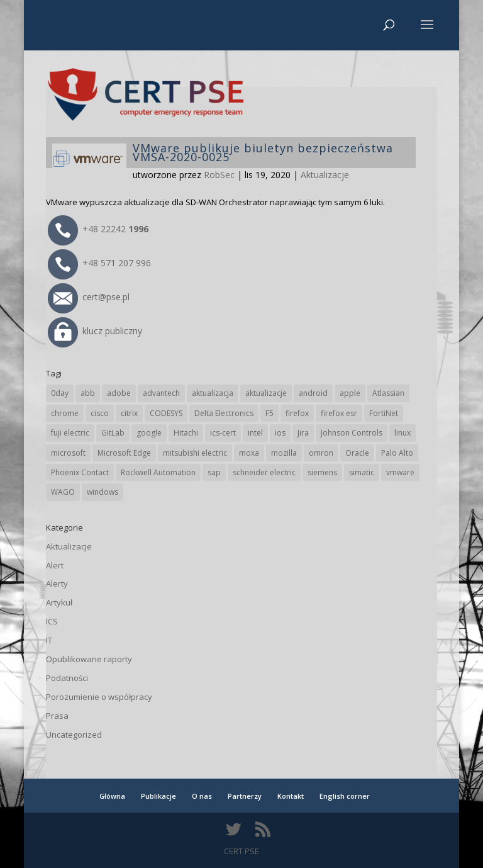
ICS (52, 621)
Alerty (57, 583)
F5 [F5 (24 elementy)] (269, 413)
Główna (112, 796)
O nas (202, 796)
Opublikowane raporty (89, 659)
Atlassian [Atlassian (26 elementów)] (388, 393)
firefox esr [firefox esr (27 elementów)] (339, 413)
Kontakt (291, 796)
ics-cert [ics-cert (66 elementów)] (223, 433)
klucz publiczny (95, 331)
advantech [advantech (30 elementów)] (161, 393)
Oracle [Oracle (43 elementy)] (357, 453)
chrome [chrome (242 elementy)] (65, 413)
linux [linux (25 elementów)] (402, 433)
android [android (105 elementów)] (313, 393)
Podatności (67, 678)
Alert (55, 565)
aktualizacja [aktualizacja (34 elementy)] (213, 393)
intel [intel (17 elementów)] (255, 433)
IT (49, 640)
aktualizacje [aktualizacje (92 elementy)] (266, 393)
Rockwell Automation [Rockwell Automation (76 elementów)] (158, 472)
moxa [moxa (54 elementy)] (249, 453)
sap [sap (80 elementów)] (214, 472)
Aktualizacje (325, 175)
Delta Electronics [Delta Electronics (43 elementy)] (224, 413)
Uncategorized (74, 735)
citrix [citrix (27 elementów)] (129, 413)
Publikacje (158, 796)
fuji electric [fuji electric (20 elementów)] (70, 433)
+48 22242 (98, 229)
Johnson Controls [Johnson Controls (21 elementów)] (352, 433)
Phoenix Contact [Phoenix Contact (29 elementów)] (80, 472)
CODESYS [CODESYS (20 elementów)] (166, 413)
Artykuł (59, 602)
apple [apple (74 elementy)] (350, 393)
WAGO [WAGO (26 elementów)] (63, 492)
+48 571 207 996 (99, 263)
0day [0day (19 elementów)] (60, 393)
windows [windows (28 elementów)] (103, 492)
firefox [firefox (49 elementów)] (297, 413)
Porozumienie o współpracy (99, 697)
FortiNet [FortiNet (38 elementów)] (384, 413)
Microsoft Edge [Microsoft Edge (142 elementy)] (124, 453)
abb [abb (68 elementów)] (88, 393)
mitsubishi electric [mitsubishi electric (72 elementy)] (195, 453)
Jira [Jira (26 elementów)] (303, 433)
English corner (345, 796)
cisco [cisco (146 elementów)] (100, 413)
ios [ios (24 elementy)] (280, 433)
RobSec (219, 175)
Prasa (57, 716)
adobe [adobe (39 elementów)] (119, 393)
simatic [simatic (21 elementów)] (362, 472)
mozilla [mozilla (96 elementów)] (284, 453)
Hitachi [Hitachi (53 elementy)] (186, 433)
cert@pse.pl (89, 297)
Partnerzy (245, 796)
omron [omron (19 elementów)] (321, 453)
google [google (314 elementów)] (149, 433)
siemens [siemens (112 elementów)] (322, 472)
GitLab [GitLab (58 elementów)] (113, 433)
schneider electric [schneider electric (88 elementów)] (264, 472)
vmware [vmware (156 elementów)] (400, 472)
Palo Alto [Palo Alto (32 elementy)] (397, 453)
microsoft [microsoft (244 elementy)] (68, 453)
